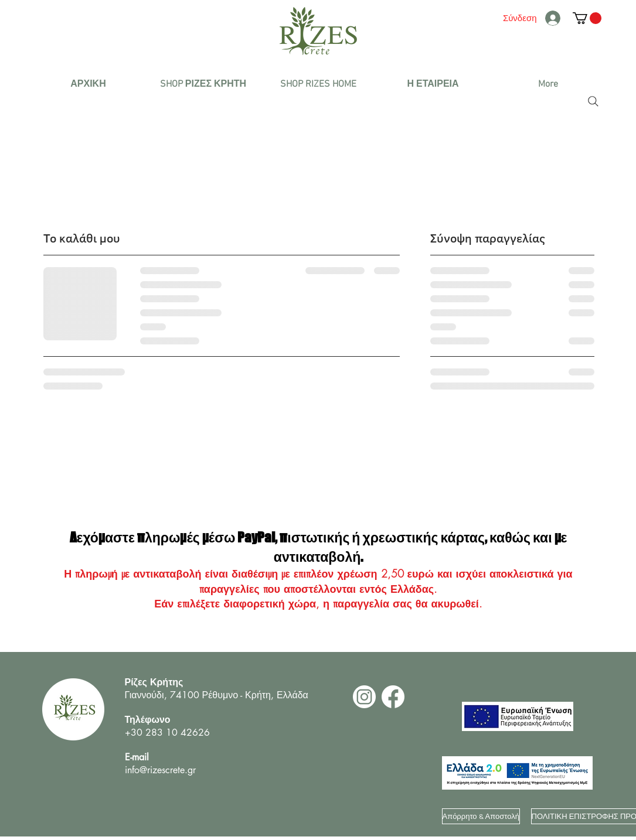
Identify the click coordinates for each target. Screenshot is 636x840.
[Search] (593, 101)
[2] (364, 697)
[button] (203, 84)
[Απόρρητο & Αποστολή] (481, 816)
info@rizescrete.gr (160, 770)
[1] (393, 697)
